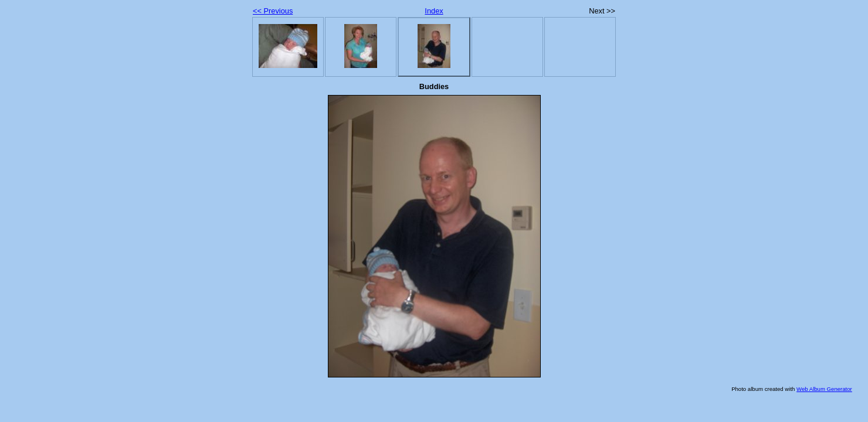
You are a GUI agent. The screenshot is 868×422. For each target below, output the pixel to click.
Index (434, 11)
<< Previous (273, 11)
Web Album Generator (824, 389)
